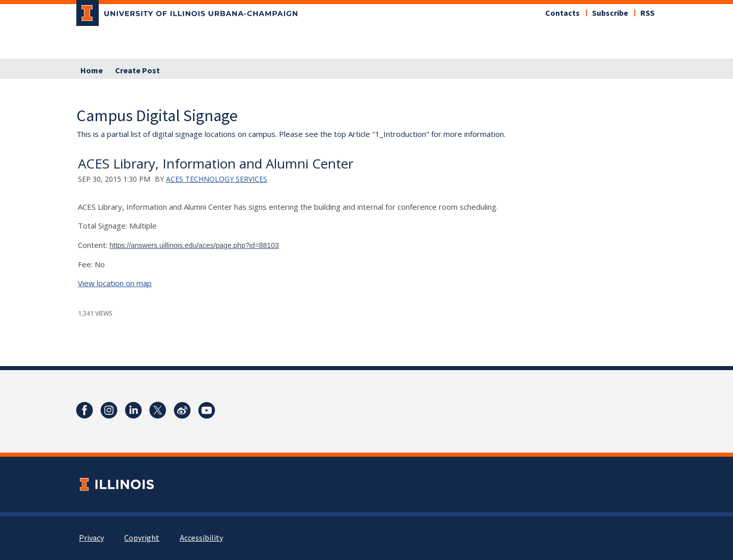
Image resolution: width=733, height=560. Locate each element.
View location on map (115, 283)
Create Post (137, 71)
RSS (647, 13)
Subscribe (610, 13)
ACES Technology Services (217, 179)
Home (92, 71)
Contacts (562, 13)
